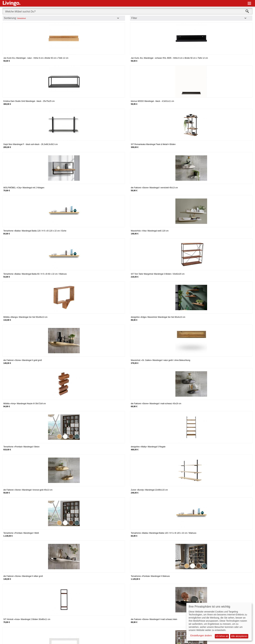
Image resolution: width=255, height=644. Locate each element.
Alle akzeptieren (239, 636)
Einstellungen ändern (201, 636)
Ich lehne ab (222, 636)
